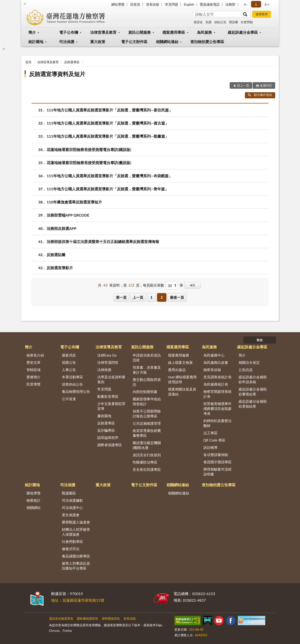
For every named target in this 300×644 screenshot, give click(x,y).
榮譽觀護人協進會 (76, 522)
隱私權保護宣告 (88, 618)
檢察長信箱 (212, 370)
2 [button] (162, 297)
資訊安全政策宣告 (61, 618)
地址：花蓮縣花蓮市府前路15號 (78, 600)
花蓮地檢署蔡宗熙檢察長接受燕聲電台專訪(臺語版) (89, 163)
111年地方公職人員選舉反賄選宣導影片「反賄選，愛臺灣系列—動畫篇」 (108, 136)
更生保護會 (71, 515)
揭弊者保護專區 (110, 445)
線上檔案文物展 (180, 362)
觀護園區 (69, 493)
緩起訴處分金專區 (243, 32)
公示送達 (69, 399)
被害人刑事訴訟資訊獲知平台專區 (76, 566)
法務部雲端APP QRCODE (68, 215)
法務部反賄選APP (62, 228)
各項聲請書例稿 (216, 455)
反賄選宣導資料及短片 (57, 74)
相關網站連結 (167, 42)
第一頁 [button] (121, 297)
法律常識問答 (108, 362)
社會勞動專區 (72, 541)
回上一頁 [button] (243, 85)
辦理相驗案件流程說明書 (217, 472)
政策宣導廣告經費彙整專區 (147, 433)
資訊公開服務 (139, 32)
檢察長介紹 (35, 355)
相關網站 (34, 508)
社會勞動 (247, 22)
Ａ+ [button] (266, 4)
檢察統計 (34, 500)
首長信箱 (153, 4)
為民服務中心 (214, 355)
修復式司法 (71, 549)
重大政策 (98, 42)
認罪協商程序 (108, 438)
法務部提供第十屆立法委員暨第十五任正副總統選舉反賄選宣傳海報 (103, 241)
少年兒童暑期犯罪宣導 (111, 406)
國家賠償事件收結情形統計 (147, 401)
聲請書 (234, 22)
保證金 (198, 22)
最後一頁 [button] (177, 297)
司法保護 (67, 42)
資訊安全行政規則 (147, 455)
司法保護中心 (72, 508)
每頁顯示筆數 (154, 285)
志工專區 (210, 433)
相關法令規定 (249, 362)
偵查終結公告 (72, 384)
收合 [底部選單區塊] (260, 340)
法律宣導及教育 (103, 32)
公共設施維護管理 (147, 423)
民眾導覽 (34, 384)
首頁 (28, 62)
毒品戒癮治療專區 (76, 556)
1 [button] (152, 297)
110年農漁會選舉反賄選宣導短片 (74, 202)
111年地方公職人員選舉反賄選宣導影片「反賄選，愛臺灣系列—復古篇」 (108, 123)
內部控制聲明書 (145, 392)
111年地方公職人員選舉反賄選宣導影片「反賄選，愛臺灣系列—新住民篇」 (110, 110)
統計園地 (36, 42)
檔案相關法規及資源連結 (182, 392)
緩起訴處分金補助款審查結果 (253, 392)
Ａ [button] (256, 4)
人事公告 (69, 370)
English (189, 4)
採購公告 (69, 362)
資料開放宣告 (111, 618)
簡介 (32, 32)
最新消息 (69, 355)
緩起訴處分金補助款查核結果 (253, 404)
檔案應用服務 (179, 355)
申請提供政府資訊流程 (147, 358)
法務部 (230, 4)
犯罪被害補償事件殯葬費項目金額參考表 (217, 408)
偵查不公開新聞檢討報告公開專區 (147, 414)
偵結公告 (220, 22)
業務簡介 (34, 377)
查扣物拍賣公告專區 (207, 42)
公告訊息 (246, 370)
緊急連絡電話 (210, 4)
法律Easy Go (107, 355)
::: (25, 4)
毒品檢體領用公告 (76, 391)
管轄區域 (34, 370)
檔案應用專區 (174, 32)
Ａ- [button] (246, 4)
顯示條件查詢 (260, 95)
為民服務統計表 (216, 384)
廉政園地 (104, 416)
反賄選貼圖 (56, 255)
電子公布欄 (69, 32)
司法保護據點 (72, 500)
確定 (193, 285)
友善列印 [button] (266, 85)
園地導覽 (34, 493)
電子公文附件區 (134, 42)
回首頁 (135, 4)
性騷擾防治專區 (145, 462)
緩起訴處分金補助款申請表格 (253, 379)
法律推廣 (104, 370)
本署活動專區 (72, 377)
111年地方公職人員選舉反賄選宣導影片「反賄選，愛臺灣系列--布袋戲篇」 (109, 176)
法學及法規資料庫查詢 (111, 379)
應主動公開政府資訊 (147, 382)
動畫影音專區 (108, 396)
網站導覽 (118, 4)
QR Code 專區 (214, 440)
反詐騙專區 (106, 430)
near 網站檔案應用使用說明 (182, 379)
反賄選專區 (72, 62)
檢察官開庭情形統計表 (217, 394)
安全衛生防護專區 (147, 469)
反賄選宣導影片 (60, 268)
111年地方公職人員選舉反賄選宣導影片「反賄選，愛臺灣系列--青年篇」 (108, 189)
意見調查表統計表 (217, 377)
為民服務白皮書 (216, 362)
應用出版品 (177, 370)
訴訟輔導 (210, 447)
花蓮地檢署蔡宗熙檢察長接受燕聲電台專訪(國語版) (89, 149)
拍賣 (209, 22)
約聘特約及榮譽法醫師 (217, 423)
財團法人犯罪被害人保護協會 (76, 532)
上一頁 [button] (138, 297)
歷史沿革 (34, 362)
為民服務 (204, 32)
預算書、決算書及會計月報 (147, 370)
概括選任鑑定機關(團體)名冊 (147, 445)
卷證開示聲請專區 (217, 462)
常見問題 (172, 4)
